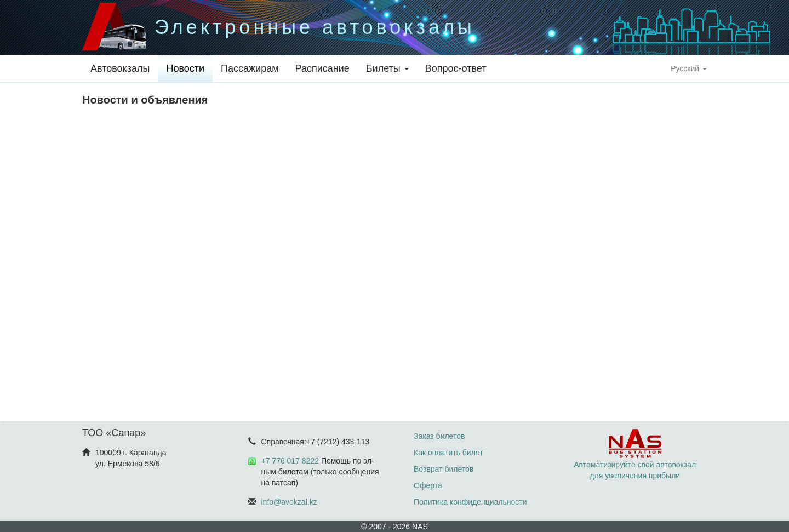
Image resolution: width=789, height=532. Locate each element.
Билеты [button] (387, 68)
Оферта (428, 485)
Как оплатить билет (448, 453)
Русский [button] (689, 68)
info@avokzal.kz (289, 502)
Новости (185, 68)
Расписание (322, 68)
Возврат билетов (444, 469)
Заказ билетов (439, 436)
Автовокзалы (120, 68)
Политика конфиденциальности (470, 502)
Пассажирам (250, 68)
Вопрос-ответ (456, 68)
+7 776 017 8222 (290, 461)
